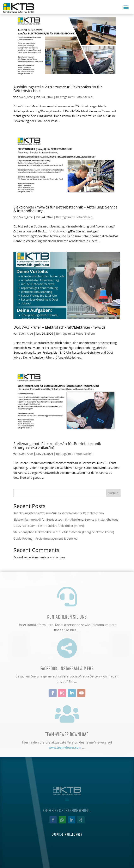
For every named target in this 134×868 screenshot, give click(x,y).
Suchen (113, 493)
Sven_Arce (26, 97)
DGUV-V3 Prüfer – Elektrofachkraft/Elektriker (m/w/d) (59, 327)
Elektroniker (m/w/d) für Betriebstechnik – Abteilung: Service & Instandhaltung (65, 209)
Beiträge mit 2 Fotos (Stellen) (75, 333)
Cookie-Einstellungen (67, 834)
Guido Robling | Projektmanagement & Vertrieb (45, 538)
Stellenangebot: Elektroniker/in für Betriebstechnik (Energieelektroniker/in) (57, 445)
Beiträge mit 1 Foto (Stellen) (75, 97)
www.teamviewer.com (65, 747)
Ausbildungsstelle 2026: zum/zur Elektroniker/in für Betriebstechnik (58, 89)
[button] (53, 820)
